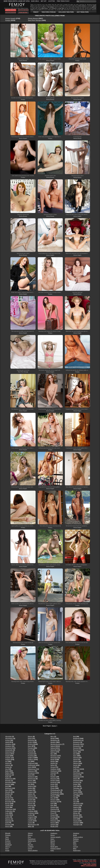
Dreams (8, 825)
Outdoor (54, 769)
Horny (30, 783)
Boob (7, 796)
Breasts (8, 800)
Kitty (52, 851)
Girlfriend (31, 763)
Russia (76, 748)
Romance (77, 742)
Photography (55, 794)
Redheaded (77, 740)
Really (53, 827)
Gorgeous (31, 773)
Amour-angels (56, 837)
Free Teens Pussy (63, 1)
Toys (75, 800)
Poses (53, 815)
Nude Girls (35, 1)
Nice (52, 754)
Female (30, 748)
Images (30, 792)
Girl (29, 761)
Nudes (53, 761)
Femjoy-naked (56, 849)
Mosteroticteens (56, 744)
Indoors (31, 796)
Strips (75, 779)
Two (75, 802)
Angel (7, 756)
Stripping (76, 777)
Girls (30, 767)
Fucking (31, 756)
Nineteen (54, 756)
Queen (53, 825)
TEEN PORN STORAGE (49, 12)
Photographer (55, 790)
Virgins (76, 811)
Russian (76, 750)
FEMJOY (36, 12)
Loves (30, 823)
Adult (7, 742)
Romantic (77, 744)
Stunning (76, 781)
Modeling (54, 740)
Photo (53, 788)
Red (75, 737)
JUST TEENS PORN (83, 12)
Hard (30, 775)
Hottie (30, 788)
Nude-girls (54, 847)
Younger (76, 823)
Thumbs (76, 794)
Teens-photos (33, 851)
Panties (53, 777)
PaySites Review (11, 13)
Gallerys (31, 760)
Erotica (30, 744)
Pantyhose (32, 839)
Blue (75, 849)
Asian (7, 767)
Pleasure (54, 811)
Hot (29, 784)
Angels (8, 760)
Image (30, 790)
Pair (52, 775)
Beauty (8, 784)
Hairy (52, 839)
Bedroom (9, 788)
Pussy (53, 823)
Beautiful (9, 783)
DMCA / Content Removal (89, 866)
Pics (52, 798)
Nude (52, 760)
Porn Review (23, 13)
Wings (75, 813)
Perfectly (54, 783)
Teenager (76, 788)
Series (75, 752)
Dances (8, 819)
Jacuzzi (31, 802)
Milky (30, 827)
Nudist (53, 763)
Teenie (75, 790)
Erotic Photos (11, 10)
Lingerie (31, 817)
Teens (75, 792)
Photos (53, 796)
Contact (94, 864)
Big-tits (30, 845)
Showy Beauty (33, 18)
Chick (7, 807)
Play (52, 805)
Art (6, 761)
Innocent (31, 798)
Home (54, 726)
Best (7, 790)
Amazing (8, 748)
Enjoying (31, 740)
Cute (7, 813)
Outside (53, 773)
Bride (75, 835)
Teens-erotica (78, 837)
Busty (7, 804)
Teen (75, 786)
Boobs (8, 798)
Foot (29, 843)
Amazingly (9, 750)
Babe (7, 771)
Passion (53, 779)
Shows (76, 761)
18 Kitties (52, 1)
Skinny (76, 763)
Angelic (8, 758)
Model (53, 739)
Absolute (9, 737)
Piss (29, 837)
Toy (74, 798)
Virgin (75, 809)
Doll (7, 823)
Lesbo (30, 815)
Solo (75, 771)
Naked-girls (32, 841)
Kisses (30, 804)
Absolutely (9, 739)
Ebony (30, 737)
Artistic (8, 765)
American (9, 752)
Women (76, 817)
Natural (53, 748)
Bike (75, 843)
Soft (75, 767)
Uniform (76, 805)
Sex (74, 754)
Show (75, 760)
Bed (7, 786)
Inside (30, 800)
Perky (53, 784)
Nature (53, 752)
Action (8, 740)
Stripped (76, 775)
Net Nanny (85, 861)
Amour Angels (10, 18)
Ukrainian (77, 804)
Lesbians (31, 813)
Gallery (30, 758)
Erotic (30, 742)
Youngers (77, 825)
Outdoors (54, 771)
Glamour (31, 771)
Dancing (8, 821)
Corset (76, 847)
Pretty (53, 819)
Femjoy (8, 20)
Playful (53, 807)
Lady (30, 807)
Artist (7, 763)
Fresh (30, 750)
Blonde (8, 792)
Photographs (55, 792)
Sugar (75, 784)
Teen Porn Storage (34, 20)
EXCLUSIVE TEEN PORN (66, 12)
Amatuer (8, 746)
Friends (31, 752)
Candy (8, 805)
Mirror (53, 843)
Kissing (31, 805)
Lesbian (31, 811)
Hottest (30, 786)
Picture (53, 800)
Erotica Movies (23, 10)
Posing (53, 817)
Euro (30, 746)
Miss (52, 737)
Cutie (7, 815)
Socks (75, 765)
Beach (53, 841)
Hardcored (32, 779)
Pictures (54, 802)
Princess (54, 821)
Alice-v (8, 847)
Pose (52, 813)
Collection (9, 811)
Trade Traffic (87, 864)
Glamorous (32, 769)
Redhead (76, 739)
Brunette (8, 802)
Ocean (53, 767)
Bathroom (9, 779)
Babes (8, 773)
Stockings (77, 773)
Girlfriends (32, 765)
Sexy (75, 756)
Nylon (53, 765)
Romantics (77, 746)
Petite (53, 786)
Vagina (76, 807)
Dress (7, 827)
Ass (7, 769)
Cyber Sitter (93, 861)
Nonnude (54, 758)
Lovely (30, 821)
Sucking (76, 783)
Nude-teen (77, 851)
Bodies (8, 794)
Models (53, 742)
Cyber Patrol (77, 861)
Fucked (31, 754)
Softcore (76, 769)
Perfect (53, 781)
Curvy (30, 849)
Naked (53, 746)
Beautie (8, 781)
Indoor (30, 794)
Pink (52, 804)
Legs (30, 809)
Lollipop (31, 819)
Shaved (76, 758)
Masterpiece (32, 825)
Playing (53, 809)
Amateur (8, 744)
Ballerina (8, 775)
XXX (75, 819)
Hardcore (31, 777)
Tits (74, 796)
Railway (76, 839)
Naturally (54, 750)
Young (75, 821)
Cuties (8, 817)
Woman (76, 815)
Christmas (9, 809)
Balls (7, 777)
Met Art (44, 1)
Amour (8, 754)
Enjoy (30, 739)
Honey (30, 781)
